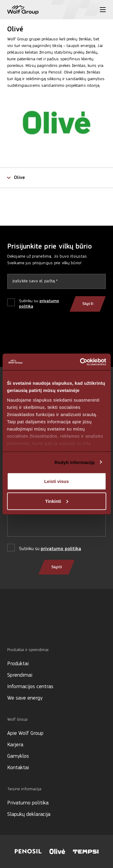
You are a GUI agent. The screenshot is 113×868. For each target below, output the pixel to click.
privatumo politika (61, 549)
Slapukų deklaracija (29, 815)
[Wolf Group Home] (23, 10)
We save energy (25, 698)
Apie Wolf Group (25, 733)
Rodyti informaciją (75, 462)
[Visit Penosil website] (28, 851)
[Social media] (10, 627)
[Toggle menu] (103, 10)
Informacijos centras (30, 687)
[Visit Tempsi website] (86, 852)
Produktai (18, 664)
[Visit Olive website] (57, 851)
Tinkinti (57, 501)
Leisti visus (57, 481)
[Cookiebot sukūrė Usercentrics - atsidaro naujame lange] (80, 362)
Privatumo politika (28, 803)
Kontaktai (18, 768)
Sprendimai (20, 675)
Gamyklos (18, 756)
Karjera (15, 745)
